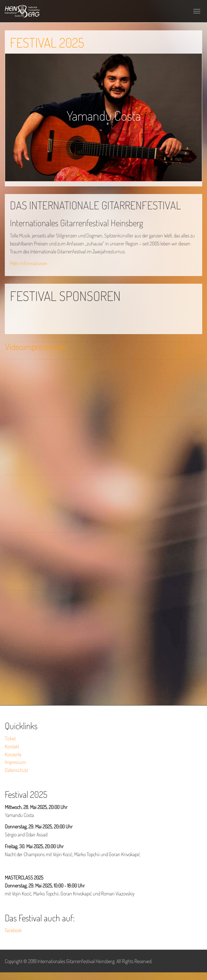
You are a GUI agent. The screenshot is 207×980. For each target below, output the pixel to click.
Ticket (10, 738)
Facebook (13, 930)
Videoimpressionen (36, 347)
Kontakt (12, 746)
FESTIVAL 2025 (47, 42)
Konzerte (13, 754)
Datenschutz (16, 770)
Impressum (15, 762)
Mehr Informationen (29, 263)
